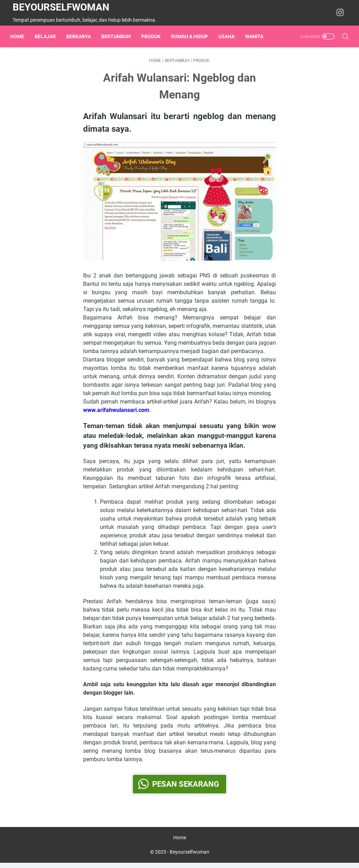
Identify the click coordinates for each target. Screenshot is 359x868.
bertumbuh (118, 36)
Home (20, 36)
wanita (257, 36)
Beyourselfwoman (61, 7)
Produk (153, 36)
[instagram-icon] (341, 13)
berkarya (81, 36)
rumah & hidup (192, 36)
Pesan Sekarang (186, 787)
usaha (229, 36)
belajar (48, 36)
